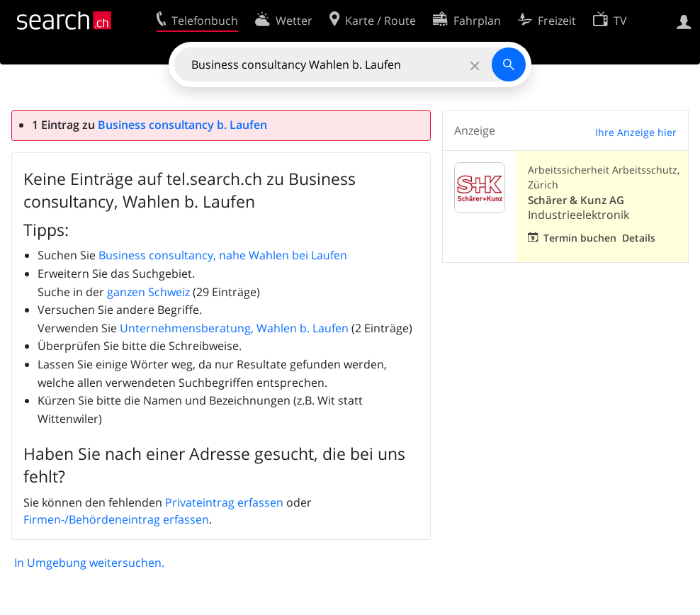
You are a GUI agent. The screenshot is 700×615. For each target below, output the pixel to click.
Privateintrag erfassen (224, 502)
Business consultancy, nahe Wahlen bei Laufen (223, 255)
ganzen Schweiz (148, 292)
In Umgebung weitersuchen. (89, 563)
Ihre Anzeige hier (636, 132)
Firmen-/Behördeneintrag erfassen (116, 519)
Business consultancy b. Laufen (182, 125)
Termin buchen (580, 238)
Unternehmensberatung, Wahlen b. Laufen (234, 328)
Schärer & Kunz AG (576, 200)
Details (639, 238)
